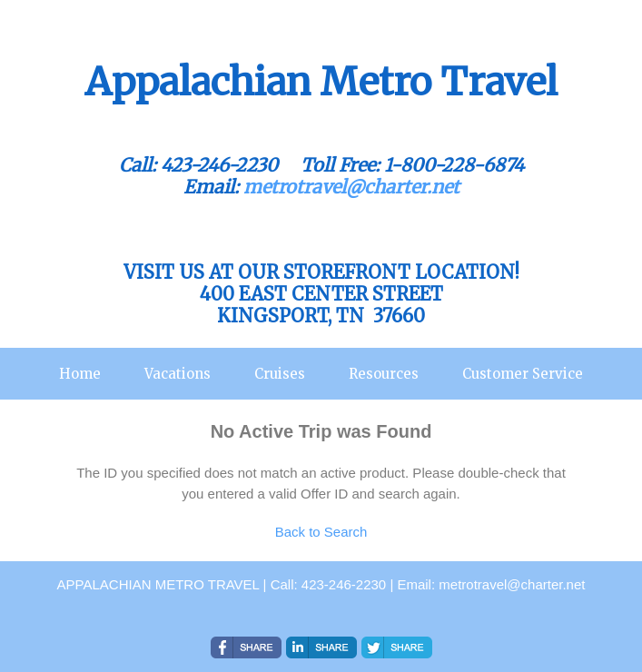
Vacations (178, 374)
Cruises (280, 374)
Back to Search (321, 532)
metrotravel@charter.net (351, 187)
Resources (384, 374)
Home (80, 374)
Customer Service (523, 374)
